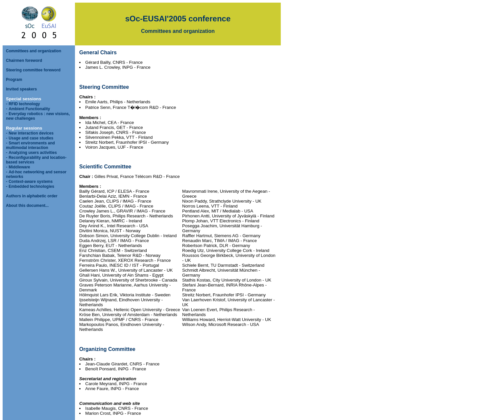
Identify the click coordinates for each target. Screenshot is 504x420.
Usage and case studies (31, 138)
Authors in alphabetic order (32, 196)
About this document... (27, 206)
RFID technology (24, 104)
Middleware (19, 167)
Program (14, 80)
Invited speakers (21, 89)
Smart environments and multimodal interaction (30, 145)
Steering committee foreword (33, 70)
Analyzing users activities (33, 153)
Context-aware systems (31, 182)
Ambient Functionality (29, 109)
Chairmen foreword (24, 61)
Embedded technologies (31, 186)
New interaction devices (31, 133)
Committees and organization (34, 51)
